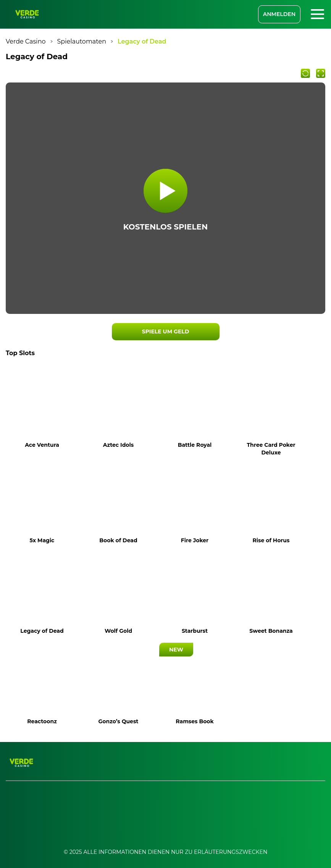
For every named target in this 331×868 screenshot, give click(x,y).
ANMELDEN (279, 14)
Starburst (195, 631)
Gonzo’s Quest (119, 721)
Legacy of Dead (42, 631)
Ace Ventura (42, 445)
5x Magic (42, 540)
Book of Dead (118, 540)
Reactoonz (42, 721)
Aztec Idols (118, 445)
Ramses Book (195, 721)
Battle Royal (195, 445)
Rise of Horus (271, 540)
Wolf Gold (118, 631)
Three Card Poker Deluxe (271, 449)
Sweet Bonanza (271, 631)
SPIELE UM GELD (165, 331)
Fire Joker (195, 540)
